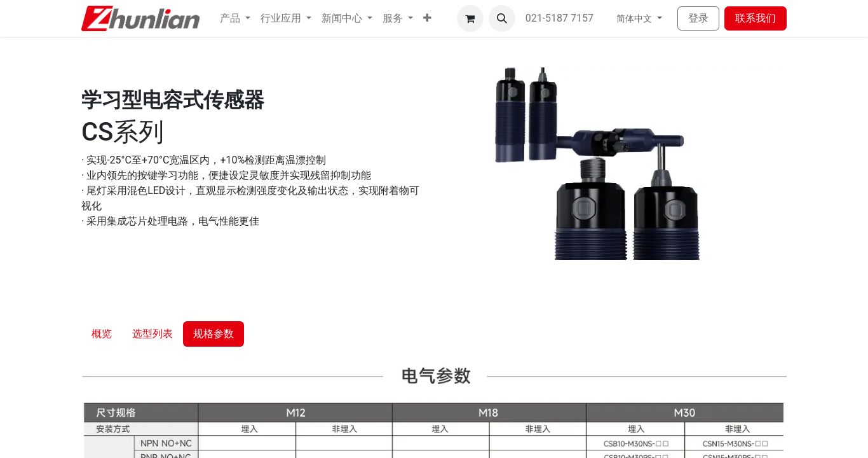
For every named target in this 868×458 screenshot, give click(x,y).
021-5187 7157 (561, 18)
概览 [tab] (102, 334)
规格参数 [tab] (214, 334)
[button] (427, 18)
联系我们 (756, 18)
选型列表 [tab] (153, 334)
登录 (698, 18)
